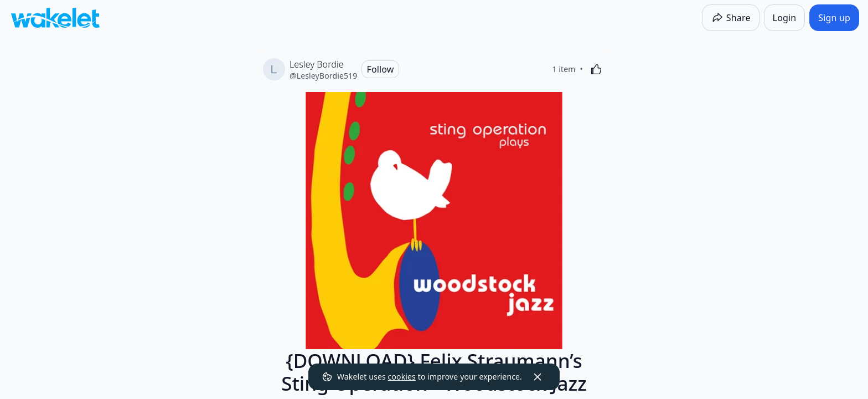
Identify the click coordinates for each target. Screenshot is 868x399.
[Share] (731, 18)
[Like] (596, 69)
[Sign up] (834, 18)
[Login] (785, 18)
